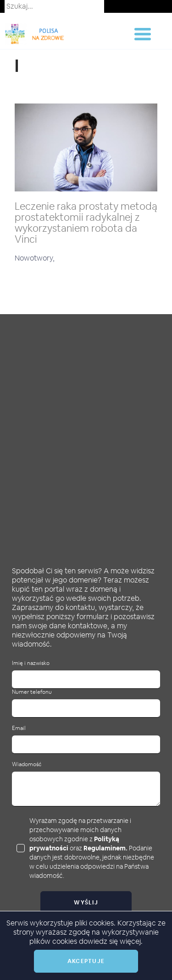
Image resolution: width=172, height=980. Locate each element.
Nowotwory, (35, 258)
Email (19, 728)
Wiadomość (27, 765)
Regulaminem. (105, 848)
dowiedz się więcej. (111, 941)
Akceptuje (86, 961)
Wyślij (86, 903)
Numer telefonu (32, 692)
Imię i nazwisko (31, 663)
